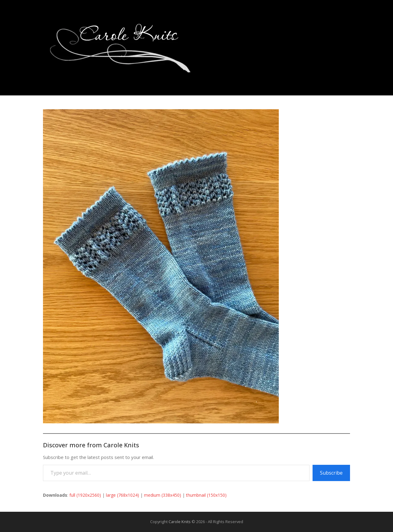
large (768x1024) (123, 495)
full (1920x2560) (85, 495)
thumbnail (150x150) (206, 495)
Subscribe (331, 473)
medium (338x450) (163, 495)
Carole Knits (180, 522)
